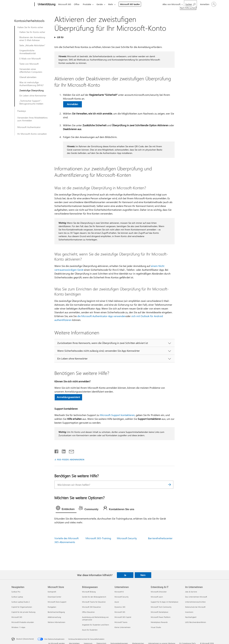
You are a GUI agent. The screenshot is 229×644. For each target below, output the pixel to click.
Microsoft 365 (65, 4)
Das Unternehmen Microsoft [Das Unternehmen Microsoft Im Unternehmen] (196, 597)
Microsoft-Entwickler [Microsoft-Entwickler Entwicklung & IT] (159, 592)
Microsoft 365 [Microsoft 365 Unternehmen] (120, 612)
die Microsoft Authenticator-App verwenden (101, 316)
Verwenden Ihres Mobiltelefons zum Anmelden (32, 119)
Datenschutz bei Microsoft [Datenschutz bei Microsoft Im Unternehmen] (195, 607)
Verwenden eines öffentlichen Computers (31, 70)
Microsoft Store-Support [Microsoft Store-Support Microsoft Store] (57, 602)
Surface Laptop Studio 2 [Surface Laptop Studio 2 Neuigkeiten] (21, 602)
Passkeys (22, 111)
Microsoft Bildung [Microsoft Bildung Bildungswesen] (89, 592)
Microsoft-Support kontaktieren (117, 415)
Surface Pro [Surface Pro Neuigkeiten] (16, 592)
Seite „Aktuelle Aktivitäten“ (32, 45)
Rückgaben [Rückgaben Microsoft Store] (52, 607)
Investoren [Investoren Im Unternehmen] (189, 612)
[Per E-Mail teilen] (70, 451)
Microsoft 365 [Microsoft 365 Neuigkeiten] (17, 617)
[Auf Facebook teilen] (57, 451)
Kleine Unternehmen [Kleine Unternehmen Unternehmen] (122, 627)
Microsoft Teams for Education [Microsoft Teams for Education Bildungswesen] (94, 602)
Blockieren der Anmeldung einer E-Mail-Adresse (32, 39)
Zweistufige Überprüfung (31, 91)
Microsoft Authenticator (29, 127)
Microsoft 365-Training (98, 538)
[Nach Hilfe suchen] (190, 4)
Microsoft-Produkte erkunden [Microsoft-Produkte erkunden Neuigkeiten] (23, 622)
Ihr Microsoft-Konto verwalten (32, 134)
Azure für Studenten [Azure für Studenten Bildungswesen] (90, 630)
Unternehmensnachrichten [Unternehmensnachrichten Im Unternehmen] (195, 602)
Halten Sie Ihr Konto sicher (30, 27)
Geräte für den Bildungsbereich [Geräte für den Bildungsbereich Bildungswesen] (94, 597)
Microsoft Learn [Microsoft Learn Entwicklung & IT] (157, 597)
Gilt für (60, 37)
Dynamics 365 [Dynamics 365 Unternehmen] (120, 607)
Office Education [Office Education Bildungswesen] (88, 612)
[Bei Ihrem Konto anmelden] (208, 4)
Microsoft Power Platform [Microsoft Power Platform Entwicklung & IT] (161, 617)
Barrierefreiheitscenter (160, 538)
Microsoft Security (127, 538)
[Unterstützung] (46, 4)
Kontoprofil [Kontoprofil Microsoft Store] (52, 592)
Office (77, 4)
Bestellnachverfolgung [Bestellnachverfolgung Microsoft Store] (56, 612)
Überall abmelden (28, 77)
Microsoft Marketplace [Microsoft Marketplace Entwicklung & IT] (160, 612)
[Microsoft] (22, 4)
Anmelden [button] (73, 104)
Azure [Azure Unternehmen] (117, 602)
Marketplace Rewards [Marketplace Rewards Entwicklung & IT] (159, 622)
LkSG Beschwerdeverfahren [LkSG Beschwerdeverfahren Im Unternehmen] (196, 622)
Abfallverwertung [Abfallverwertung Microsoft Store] (54, 617)
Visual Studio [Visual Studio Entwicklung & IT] (156, 627)
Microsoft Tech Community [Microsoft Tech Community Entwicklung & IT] (161, 607)
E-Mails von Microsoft (30, 59)
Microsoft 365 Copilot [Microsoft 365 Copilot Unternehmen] (123, 617)
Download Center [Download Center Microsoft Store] (54, 597)
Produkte (88, 4)
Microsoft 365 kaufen (132, 4)
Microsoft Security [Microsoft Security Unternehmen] (121, 597)
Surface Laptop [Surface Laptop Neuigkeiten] (17, 597)
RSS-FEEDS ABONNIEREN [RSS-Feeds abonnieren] (71, 459)
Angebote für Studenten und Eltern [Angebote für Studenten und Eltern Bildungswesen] (95, 625)
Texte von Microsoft (29, 64)
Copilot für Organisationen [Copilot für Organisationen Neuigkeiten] (22, 607)
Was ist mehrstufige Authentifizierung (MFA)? (31, 84)
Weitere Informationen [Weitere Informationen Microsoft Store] (56, 622)
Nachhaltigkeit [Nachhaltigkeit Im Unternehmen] (191, 617)
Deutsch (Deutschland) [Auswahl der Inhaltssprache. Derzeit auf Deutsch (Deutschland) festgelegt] (25, 639)
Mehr (113, 4)
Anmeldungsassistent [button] (68, 397)
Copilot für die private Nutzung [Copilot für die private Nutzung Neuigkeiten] (23, 612)
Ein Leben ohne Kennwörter (33, 96)
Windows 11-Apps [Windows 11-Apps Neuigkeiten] (18, 627)
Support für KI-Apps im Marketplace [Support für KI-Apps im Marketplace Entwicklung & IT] (165, 602)
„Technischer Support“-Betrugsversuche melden (31, 102)
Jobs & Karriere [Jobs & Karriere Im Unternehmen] (191, 592)
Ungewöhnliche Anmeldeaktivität (28, 52)
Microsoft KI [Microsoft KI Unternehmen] (119, 592)
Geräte (102, 4)
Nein (143, 575)
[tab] (66, 509)
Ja (125, 575)
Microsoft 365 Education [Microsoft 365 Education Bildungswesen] (91, 607)
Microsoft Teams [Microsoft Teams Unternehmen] (121, 622)
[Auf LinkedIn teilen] (62, 451)
